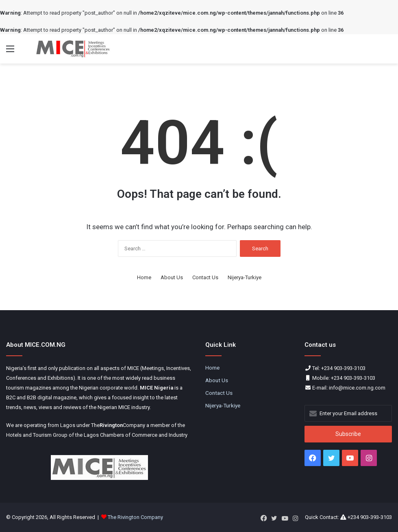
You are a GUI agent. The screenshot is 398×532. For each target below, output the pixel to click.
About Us (172, 277)
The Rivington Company (135, 517)
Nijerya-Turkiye (245, 277)
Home (144, 277)
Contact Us (205, 277)
